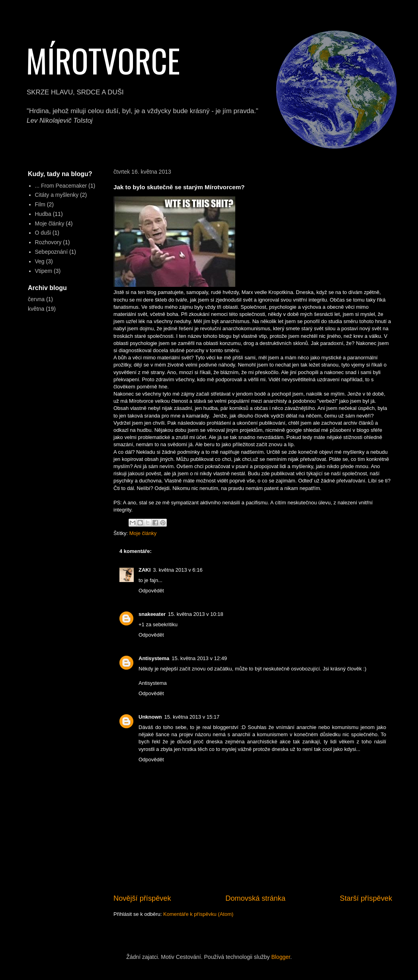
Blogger (280, 957)
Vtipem (44, 271)
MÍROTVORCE (103, 60)
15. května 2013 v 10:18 (196, 614)
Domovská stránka (255, 898)
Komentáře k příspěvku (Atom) (198, 914)
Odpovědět (151, 591)
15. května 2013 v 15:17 (192, 717)
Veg (40, 261)
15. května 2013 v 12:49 (199, 658)
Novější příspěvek (142, 898)
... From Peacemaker (61, 186)
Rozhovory (48, 242)
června (36, 299)
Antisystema (154, 658)
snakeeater (152, 614)
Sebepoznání (52, 252)
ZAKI (145, 570)
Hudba (43, 214)
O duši (43, 233)
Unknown (150, 717)
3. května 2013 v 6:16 (178, 570)
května (36, 309)
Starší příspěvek (366, 898)
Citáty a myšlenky (57, 195)
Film (40, 204)
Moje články (143, 533)
